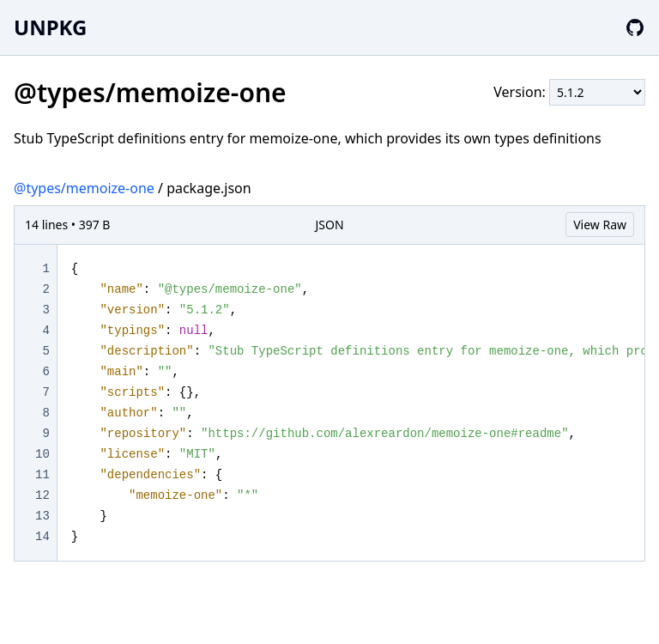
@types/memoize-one (84, 188)
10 (42, 454)
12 (42, 495)
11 (42, 475)
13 (42, 516)
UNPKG (50, 27)
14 (42, 537)
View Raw (600, 225)
